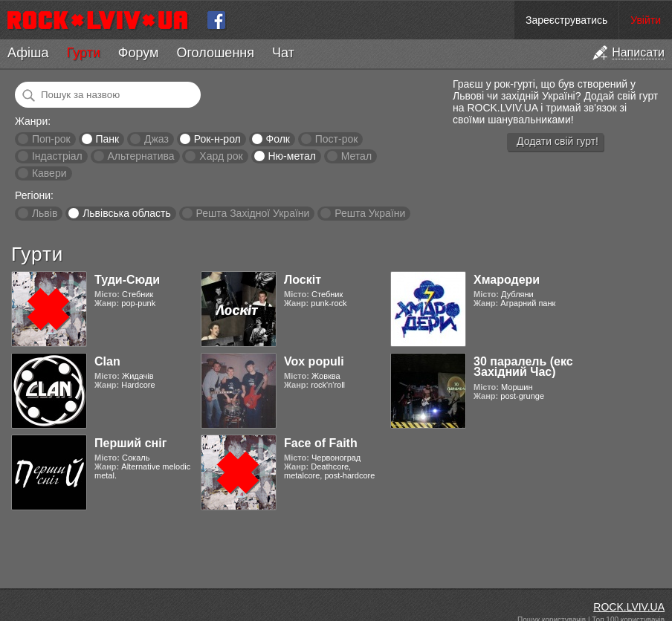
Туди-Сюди (127, 280)
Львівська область (127, 213)
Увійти (646, 20)
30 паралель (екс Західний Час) (523, 367)
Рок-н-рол (217, 139)
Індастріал (57, 156)
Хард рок (221, 156)
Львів (45, 213)
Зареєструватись (566, 20)
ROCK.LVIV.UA (629, 607)
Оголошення (215, 53)
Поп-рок (51, 139)
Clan (107, 361)
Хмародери (507, 280)
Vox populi (314, 361)
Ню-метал (291, 156)
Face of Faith (321, 443)
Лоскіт (303, 280)
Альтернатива (141, 156)
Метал (356, 156)
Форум (139, 53)
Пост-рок (337, 139)
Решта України (370, 213)
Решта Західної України (252, 213)
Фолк (278, 139)
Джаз (156, 139)
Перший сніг (130, 443)
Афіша (28, 53)
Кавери (49, 173)
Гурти (83, 53)
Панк (107, 139)
